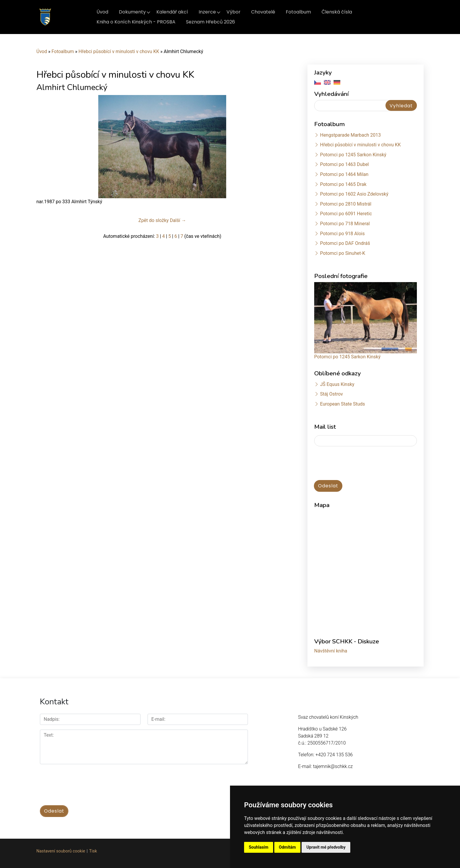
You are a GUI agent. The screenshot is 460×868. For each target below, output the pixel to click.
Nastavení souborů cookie (61, 851)
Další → (178, 220)
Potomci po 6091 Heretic (346, 214)
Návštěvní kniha (331, 651)
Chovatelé (263, 12)
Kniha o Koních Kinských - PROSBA (136, 22)
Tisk (93, 851)
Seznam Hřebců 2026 (210, 22)
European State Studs (343, 404)
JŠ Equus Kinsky (337, 384)
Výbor (234, 12)
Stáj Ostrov (332, 394)
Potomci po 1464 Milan (344, 174)
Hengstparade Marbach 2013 (350, 135)
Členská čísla (337, 12)
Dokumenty (132, 12)
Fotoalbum (298, 12)
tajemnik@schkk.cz (333, 766)
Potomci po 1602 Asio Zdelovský (354, 194)
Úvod (102, 12)
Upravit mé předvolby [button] (326, 847)
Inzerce (207, 12)
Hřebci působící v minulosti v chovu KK (119, 51)
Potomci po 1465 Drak (343, 184)
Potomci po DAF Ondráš (345, 243)
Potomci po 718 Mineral (345, 224)
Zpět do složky (154, 220)
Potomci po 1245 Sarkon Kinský (353, 155)
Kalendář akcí (172, 12)
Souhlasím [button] (259, 847)
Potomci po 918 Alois (342, 234)
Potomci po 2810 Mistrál (346, 204)
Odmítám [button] (287, 847)
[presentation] (359, 464)
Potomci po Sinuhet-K (343, 253)
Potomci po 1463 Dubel (344, 164)
